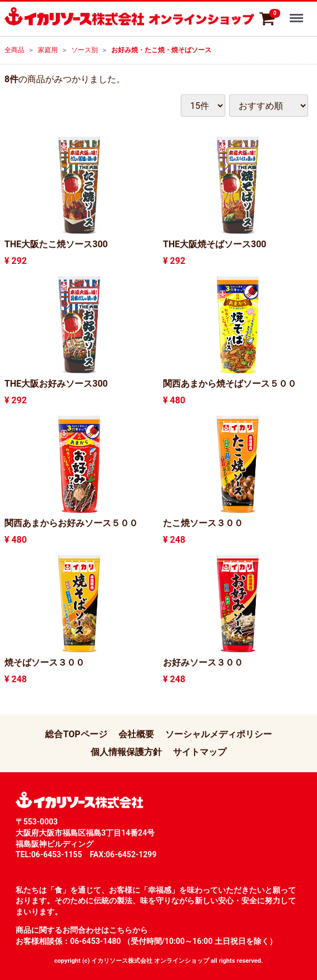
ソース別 (85, 50)
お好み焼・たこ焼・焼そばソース (161, 50)
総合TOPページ (76, 734)
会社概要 (136, 734)
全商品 (14, 50)
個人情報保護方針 (126, 752)
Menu (298, 13)
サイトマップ (200, 752)
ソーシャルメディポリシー (219, 734)
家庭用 (48, 50)
